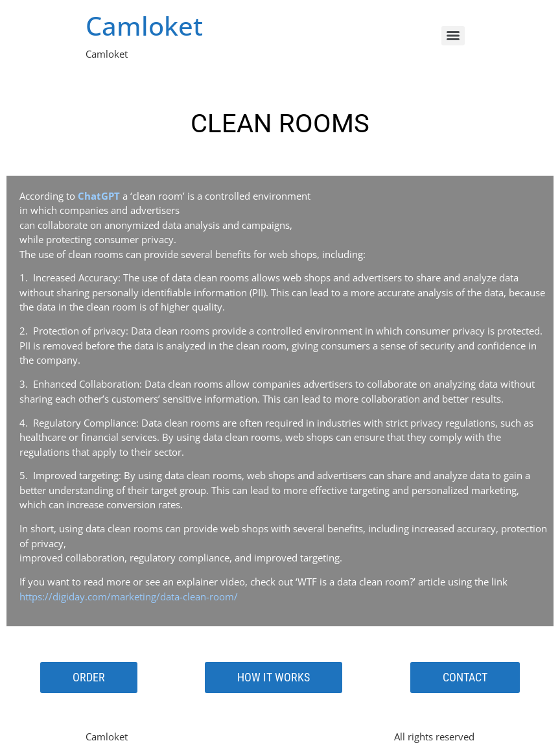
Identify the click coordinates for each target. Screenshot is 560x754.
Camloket (144, 26)
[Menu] (453, 36)
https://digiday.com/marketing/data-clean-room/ (129, 596)
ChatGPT (99, 196)
